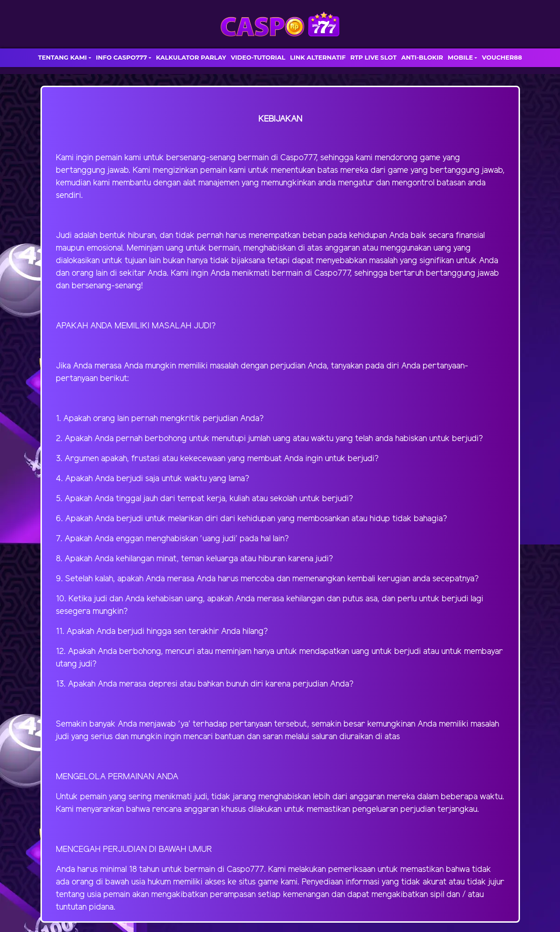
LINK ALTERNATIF (318, 57)
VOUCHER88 (502, 57)
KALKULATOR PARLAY (191, 57)
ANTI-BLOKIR (422, 57)
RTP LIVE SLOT (374, 57)
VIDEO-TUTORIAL (258, 57)
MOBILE (460, 57)
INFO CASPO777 (121, 57)
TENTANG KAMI (63, 57)
